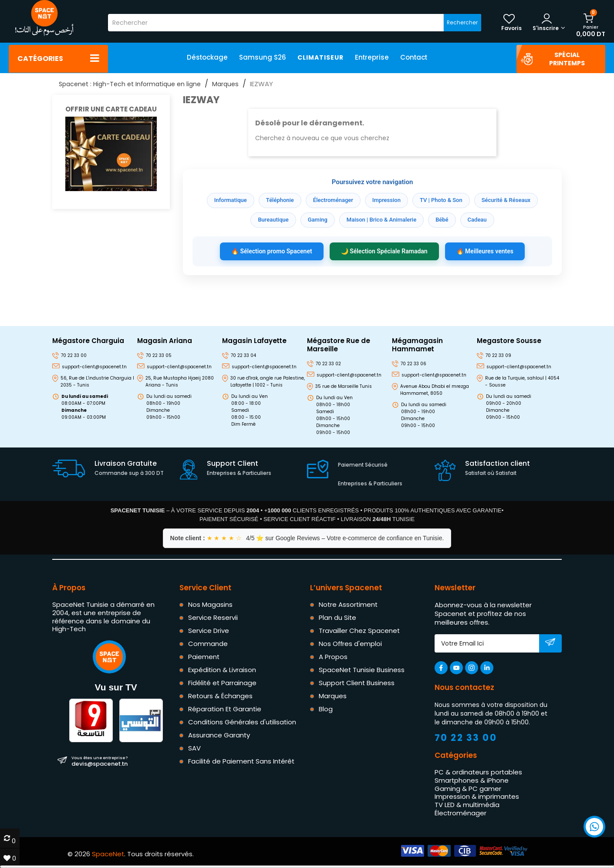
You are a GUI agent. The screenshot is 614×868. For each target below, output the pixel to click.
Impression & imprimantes (477, 796)
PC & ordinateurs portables (478, 772)
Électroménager (333, 200)
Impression (386, 200)
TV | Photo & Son (441, 200)
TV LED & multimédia (467, 805)
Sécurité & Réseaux (506, 200)
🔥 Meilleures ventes (485, 251)
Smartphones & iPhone (472, 780)
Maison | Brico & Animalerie (381, 220)
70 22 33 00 (466, 738)
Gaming (318, 220)
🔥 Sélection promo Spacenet (272, 251)
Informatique (231, 200)
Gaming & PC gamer (468, 788)
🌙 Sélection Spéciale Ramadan (384, 251)
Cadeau (477, 220)
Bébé (442, 220)
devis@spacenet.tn (100, 761)
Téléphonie (280, 200)
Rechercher (462, 22)
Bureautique (273, 220)
